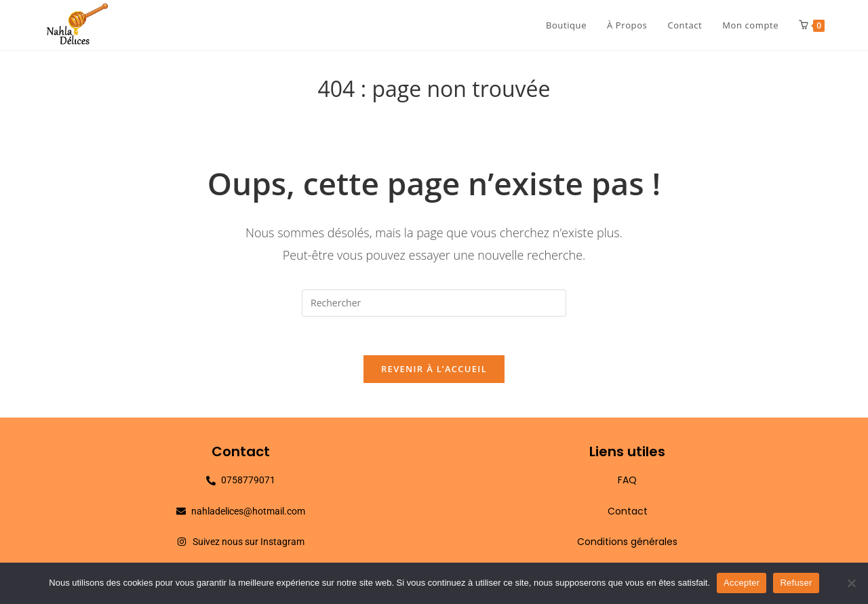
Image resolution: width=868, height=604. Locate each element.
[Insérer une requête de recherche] (434, 303)
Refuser (796, 583)
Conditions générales (627, 544)
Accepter (742, 583)
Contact (628, 513)
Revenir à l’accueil (434, 371)
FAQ (627, 483)
